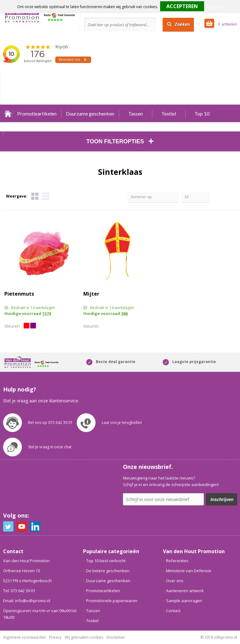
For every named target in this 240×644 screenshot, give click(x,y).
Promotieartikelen (37, 113)
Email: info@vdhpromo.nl (27, 601)
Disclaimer (116, 637)
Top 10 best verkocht (106, 561)
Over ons (175, 581)
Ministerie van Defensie (189, 571)
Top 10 (202, 113)
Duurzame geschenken (90, 113)
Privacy (55, 637)
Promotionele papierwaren (112, 601)
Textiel (169, 113)
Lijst (46, 196)
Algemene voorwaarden (24, 637)
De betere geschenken (108, 571)
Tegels (35, 196)
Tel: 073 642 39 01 (19, 591)
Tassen (136, 113)
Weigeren (215, 7)
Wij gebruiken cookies (84, 637)
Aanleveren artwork (185, 591)
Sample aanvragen (184, 601)
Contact (173, 611)
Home (8, 113)
